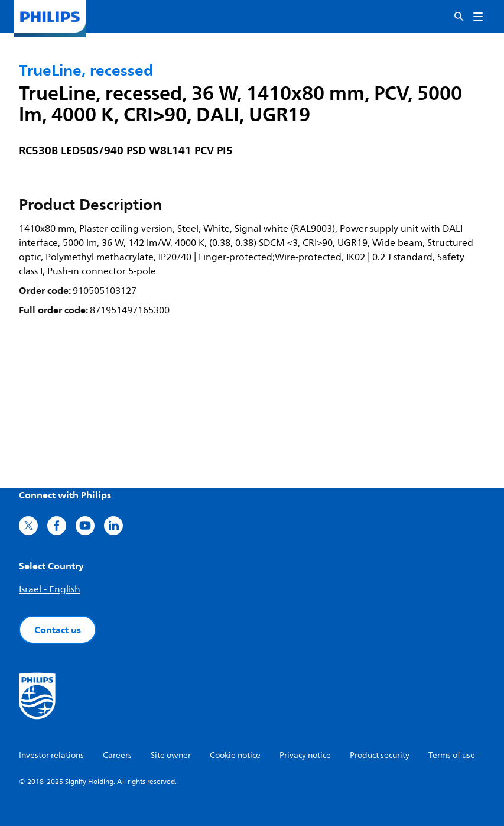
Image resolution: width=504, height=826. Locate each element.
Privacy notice (305, 755)
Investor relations (51, 755)
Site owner (171, 755)
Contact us (58, 630)
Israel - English (50, 589)
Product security (380, 755)
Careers (117, 755)
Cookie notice (235, 755)
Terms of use (452, 755)
